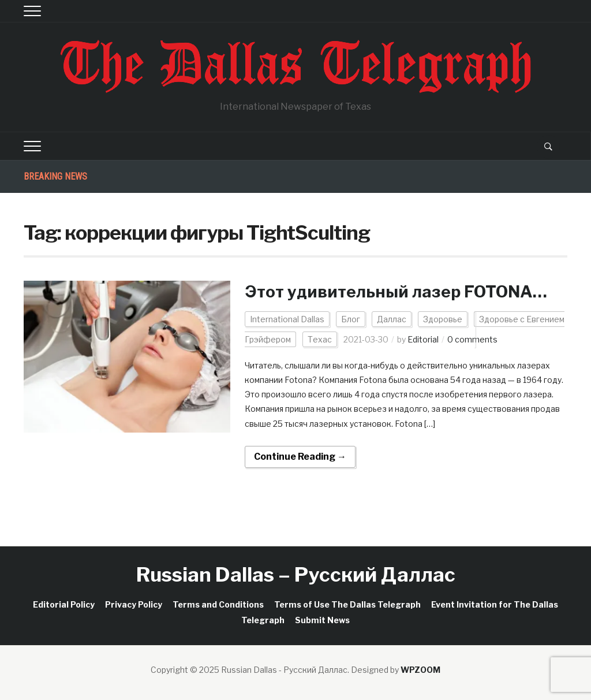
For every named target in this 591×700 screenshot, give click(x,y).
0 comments (472, 339)
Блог (351, 319)
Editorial (423, 339)
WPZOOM (420, 670)
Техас (320, 339)
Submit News (322, 620)
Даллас (392, 319)
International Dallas (287, 319)
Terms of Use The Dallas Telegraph (347, 604)
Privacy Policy (134, 604)
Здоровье (443, 319)
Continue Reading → (300, 457)
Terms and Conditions (218, 604)
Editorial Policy (64, 604)
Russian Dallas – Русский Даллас (296, 574)
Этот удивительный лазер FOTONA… (396, 292)
